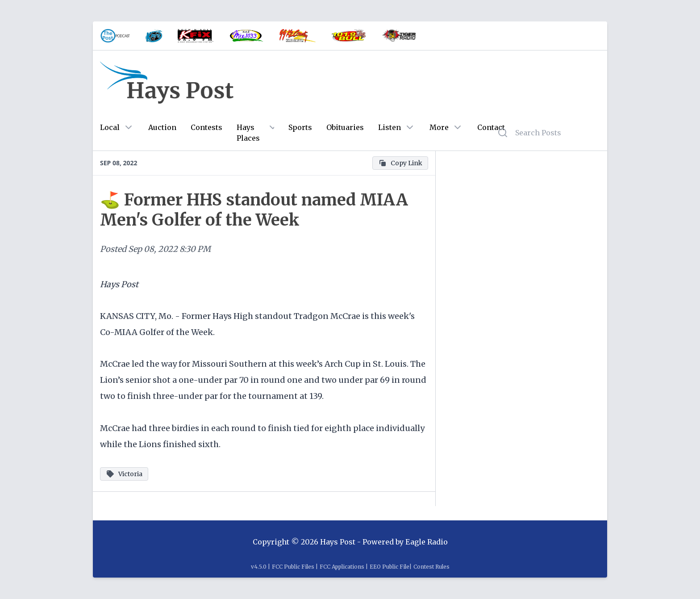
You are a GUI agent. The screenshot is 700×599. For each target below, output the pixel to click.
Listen (390, 127)
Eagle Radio (427, 542)
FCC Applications (342, 567)
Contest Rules (431, 567)
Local (110, 127)
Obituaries (345, 127)
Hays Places (248, 133)
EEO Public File (390, 567)
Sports (300, 127)
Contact (491, 127)
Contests (206, 127)
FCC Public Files (293, 567)
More (439, 127)
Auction (162, 127)
